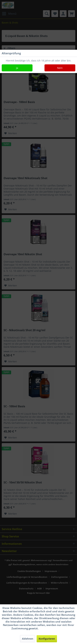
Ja (17, 68)
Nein (60, 68)
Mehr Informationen (52, 628)
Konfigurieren (47, 639)
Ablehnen (28, 639)
